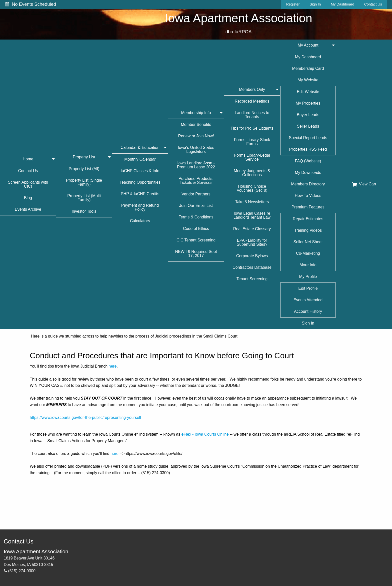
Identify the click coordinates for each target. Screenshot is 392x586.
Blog (28, 198)
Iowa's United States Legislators (196, 150)
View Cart (364, 184)
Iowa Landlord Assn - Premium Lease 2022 (196, 165)
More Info (308, 265)
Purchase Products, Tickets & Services (196, 181)
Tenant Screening (252, 279)
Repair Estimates (308, 219)
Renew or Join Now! (196, 136)
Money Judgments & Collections (252, 173)
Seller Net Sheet (308, 242)
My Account (308, 45)
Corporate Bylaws (252, 256)
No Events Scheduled (30, 4)
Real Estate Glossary (252, 229)
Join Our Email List (196, 206)
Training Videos (308, 230)
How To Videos (308, 196)
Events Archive (28, 209)
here (113, 366)
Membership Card (308, 68)
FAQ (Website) (308, 161)
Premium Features (308, 207)
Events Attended (308, 300)
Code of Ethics (196, 229)
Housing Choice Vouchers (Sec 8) (252, 188)
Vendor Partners (196, 194)
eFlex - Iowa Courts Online (205, 434)
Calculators (140, 221)
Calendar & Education (140, 148)
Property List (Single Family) (84, 182)
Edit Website (308, 92)
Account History (308, 311)
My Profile (308, 277)
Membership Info (196, 113)
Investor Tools (84, 211)
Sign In (315, 4)
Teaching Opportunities (140, 182)
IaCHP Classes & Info (140, 171)
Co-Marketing (308, 253)
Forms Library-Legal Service (252, 157)
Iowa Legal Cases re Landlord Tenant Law (252, 215)
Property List (84, 157)
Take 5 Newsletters (252, 202)
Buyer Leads (308, 115)
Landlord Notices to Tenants (252, 115)
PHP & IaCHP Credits (140, 194)
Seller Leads (308, 126)
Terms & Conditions (196, 217)
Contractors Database (252, 267)
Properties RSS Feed (308, 149)
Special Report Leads (308, 138)
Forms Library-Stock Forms (252, 142)
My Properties (308, 103)
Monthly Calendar (140, 159)
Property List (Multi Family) (84, 198)
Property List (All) (84, 169)
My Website (308, 80)
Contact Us (373, 4)
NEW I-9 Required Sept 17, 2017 (196, 254)
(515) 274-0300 (20, 571)
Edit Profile (308, 288)
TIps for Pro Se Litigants (252, 128)
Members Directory (308, 184)
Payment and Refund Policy (140, 207)
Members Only (252, 89)
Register (293, 4)
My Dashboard (342, 4)
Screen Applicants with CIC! (28, 184)
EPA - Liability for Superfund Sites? (252, 242)
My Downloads (308, 173)
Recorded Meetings (252, 101)
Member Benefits (196, 124)
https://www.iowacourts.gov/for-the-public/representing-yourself (85, 417)
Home (28, 159)
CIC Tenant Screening (196, 240)
